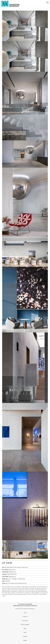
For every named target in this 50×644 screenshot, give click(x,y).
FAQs (25, 629)
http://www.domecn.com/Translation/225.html (16, 583)
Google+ (25, 640)
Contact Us (25, 617)
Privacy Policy (25, 621)
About (25, 613)
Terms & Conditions (25, 625)
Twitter (25, 633)
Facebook (25, 636)
